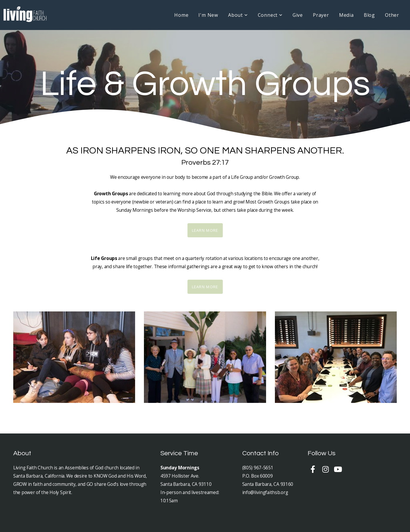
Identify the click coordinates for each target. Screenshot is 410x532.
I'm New (208, 15)
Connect (270, 15)
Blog (369, 15)
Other (392, 15)
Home (181, 15)
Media (346, 15)
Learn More (205, 230)
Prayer (321, 15)
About (238, 15)
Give (298, 15)
